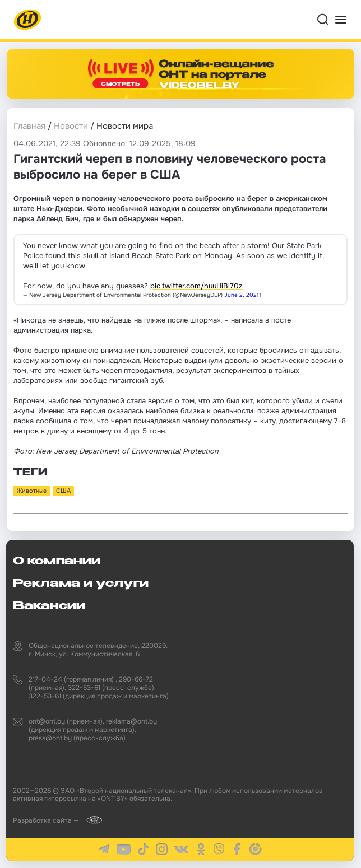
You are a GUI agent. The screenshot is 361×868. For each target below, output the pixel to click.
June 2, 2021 (242, 295)
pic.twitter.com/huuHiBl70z (196, 286)
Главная (29, 126)
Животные (32, 491)
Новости (71, 126)
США (63, 491)
